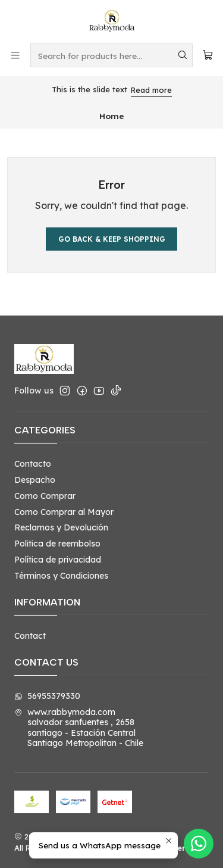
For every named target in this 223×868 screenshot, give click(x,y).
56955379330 (47, 696)
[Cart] (208, 55)
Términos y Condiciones (61, 576)
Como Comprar (45, 496)
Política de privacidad (58, 560)
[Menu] (15, 55)
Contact (30, 636)
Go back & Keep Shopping (112, 239)
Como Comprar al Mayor (64, 512)
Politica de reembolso (57, 544)
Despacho (35, 480)
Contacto (33, 464)
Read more (151, 90)
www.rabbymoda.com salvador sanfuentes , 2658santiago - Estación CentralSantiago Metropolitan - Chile (79, 728)
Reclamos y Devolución (61, 527)
